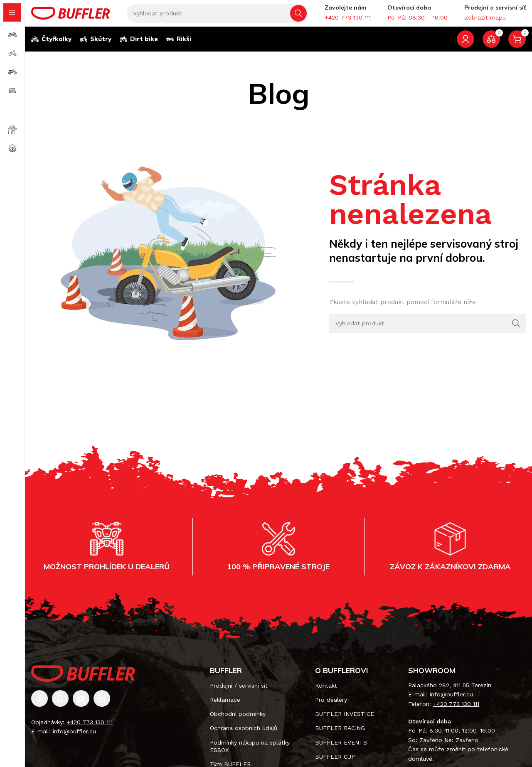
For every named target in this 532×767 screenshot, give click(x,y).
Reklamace (225, 706)
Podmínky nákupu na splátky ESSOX (250, 753)
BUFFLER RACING (340, 735)
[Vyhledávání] (217, 17)
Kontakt (326, 692)
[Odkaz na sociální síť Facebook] (39, 705)
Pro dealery (331, 706)
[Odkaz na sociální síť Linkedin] (102, 705)
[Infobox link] (348, 16)
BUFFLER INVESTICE (345, 720)
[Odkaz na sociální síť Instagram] (60, 705)
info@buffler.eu (74, 738)
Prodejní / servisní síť (239, 692)
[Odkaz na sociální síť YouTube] (81, 705)
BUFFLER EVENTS (341, 749)
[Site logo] (71, 16)
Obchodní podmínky (238, 720)
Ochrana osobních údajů (244, 735)
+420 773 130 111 (90, 729)
